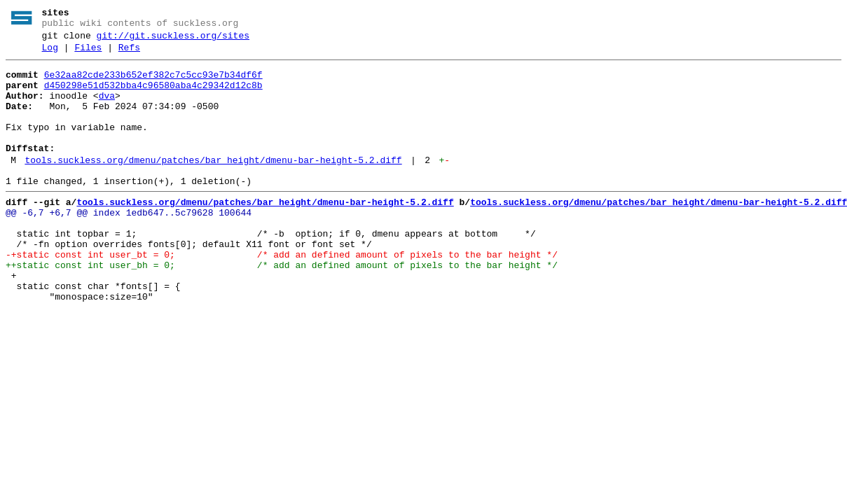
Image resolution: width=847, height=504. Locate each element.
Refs (129, 54)
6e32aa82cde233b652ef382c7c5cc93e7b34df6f (153, 83)
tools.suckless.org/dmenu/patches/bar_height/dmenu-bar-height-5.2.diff (213, 185)
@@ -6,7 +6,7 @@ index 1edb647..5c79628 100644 (129, 244)
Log (50, 54)
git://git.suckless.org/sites (173, 40)
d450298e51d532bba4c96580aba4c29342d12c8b (153, 96)
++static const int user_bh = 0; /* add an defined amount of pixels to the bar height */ (282, 307)
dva (107, 108)
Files (88, 54)
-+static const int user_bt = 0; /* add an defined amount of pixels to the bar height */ (282, 295)
